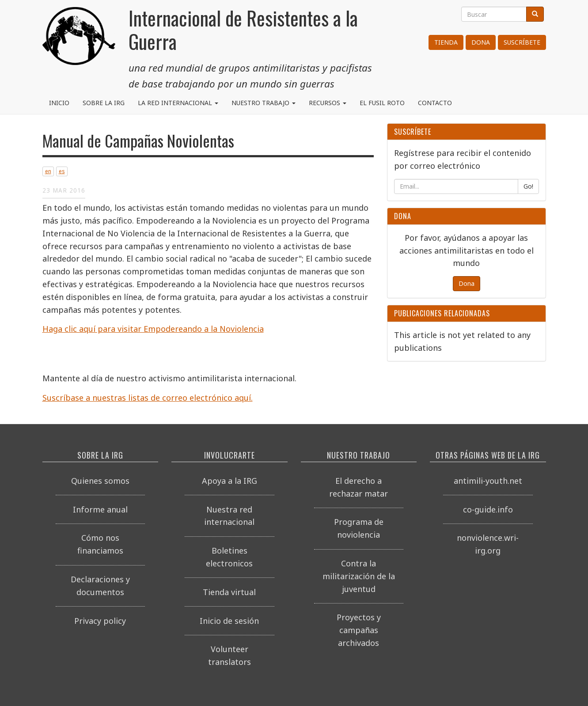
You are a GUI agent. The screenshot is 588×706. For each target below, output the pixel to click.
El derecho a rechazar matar (358, 487)
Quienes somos (100, 481)
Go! (528, 186)
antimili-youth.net (488, 481)
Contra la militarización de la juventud (359, 576)
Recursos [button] (328, 103)
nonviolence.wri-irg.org (488, 544)
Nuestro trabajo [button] (264, 103)
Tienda (446, 42)
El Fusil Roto (382, 103)
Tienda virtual (229, 592)
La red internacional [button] (178, 103)
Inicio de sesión (229, 621)
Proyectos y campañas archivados (359, 630)
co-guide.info (488, 509)
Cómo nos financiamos (100, 544)
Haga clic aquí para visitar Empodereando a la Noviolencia (153, 329)
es (62, 171)
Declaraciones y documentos (100, 586)
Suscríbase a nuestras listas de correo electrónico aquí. (148, 398)
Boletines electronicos (229, 557)
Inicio (59, 103)
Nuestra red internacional (229, 516)
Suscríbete (522, 42)
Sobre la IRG (104, 103)
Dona (481, 42)
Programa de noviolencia (359, 528)
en (48, 171)
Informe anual (100, 509)
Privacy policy (100, 621)
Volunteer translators (230, 655)
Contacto (435, 103)
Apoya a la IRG (230, 481)
